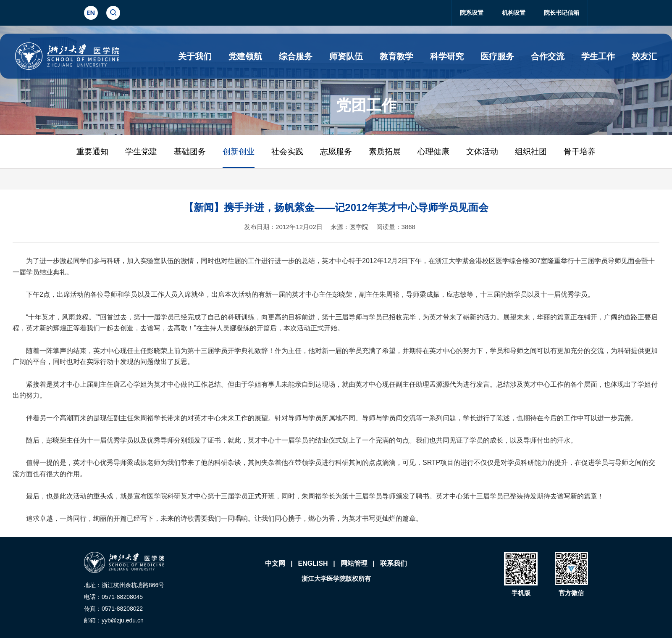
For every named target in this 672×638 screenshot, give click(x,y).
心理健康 (433, 152)
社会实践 (287, 152)
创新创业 (239, 152)
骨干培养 (580, 152)
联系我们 (394, 563)
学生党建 (141, 152)
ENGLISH (313, 563)
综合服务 (296, 56)
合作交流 (548, 56)
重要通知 (92, 152)
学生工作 (598, 56)
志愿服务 (336, 152)
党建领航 (245, 56)
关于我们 (195, 56)
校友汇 (644, 56)
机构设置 (514, 13)
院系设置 (472, 13)
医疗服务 (497, 56)
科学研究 (447, 56)
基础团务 (190, 152)
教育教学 (396, 56)
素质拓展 (385, 152)
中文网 (275, 563)
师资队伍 (346, 56)
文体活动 (482, 152)
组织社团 (531, 152)
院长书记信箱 (562, 13)
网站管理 (354, 563)
